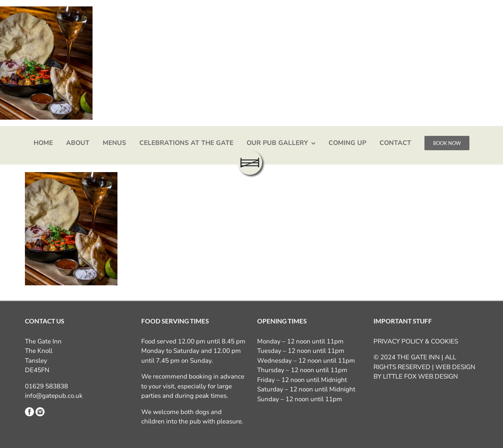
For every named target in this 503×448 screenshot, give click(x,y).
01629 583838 (46, 386)
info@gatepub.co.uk (54, 396)
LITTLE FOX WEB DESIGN (420, 376)
